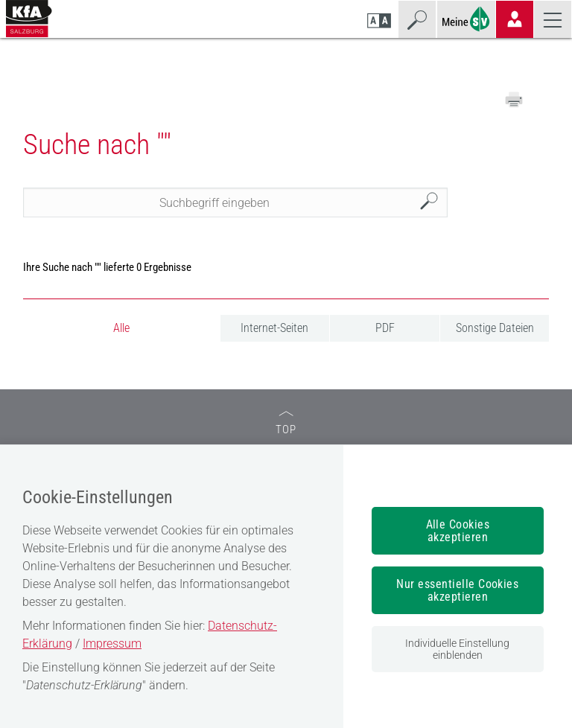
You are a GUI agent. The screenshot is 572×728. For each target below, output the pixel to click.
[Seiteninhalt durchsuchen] (235, 202)
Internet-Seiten (274, 328)
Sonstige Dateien (495, 328)
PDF (385, 328)
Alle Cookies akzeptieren (458, 531)
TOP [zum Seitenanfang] (286, 423)
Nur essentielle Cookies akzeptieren (457, 590)
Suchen (433, 203)
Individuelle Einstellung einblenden (457, 649)
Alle (121, 328)
